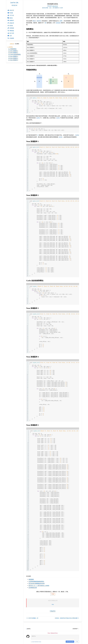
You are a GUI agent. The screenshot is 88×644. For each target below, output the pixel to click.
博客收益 (11, 31)
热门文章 (11, 33)
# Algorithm (53, 611)
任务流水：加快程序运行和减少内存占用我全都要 (67, 618)
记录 (10, 36)
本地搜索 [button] (11, 38)
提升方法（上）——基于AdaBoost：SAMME (39, 586)
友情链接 (11, 28)
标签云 (10, 18)
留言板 (10, 26)
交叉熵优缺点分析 (33, 588)
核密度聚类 (31, 579)
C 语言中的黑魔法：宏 (32, 618)
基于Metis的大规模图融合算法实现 (37, 583)
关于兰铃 (11, 15)
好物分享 (11, 23)
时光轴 (10, 13)
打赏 (53, 594)
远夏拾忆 (11, 20)
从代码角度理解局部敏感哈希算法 (36, 581)
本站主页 (11, 10)
